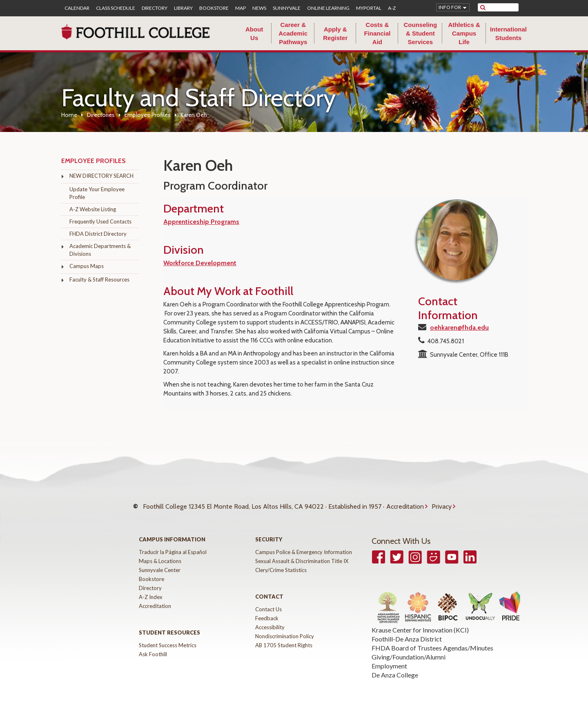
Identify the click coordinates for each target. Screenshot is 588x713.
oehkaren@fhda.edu (459, 327)
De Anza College (395, 667)
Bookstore (214, 8)
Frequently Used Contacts (100, 221)
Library (183, 8)
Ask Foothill (153, 646)
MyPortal (369, 8)
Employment (389, 658)
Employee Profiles (148, 115)
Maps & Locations (160, 553)
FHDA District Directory (98, 234)
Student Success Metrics (168, 637)
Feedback (267, 610)
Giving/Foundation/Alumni (409, 649)
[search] (503, 7)
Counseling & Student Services (420, 33)
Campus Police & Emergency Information (304, 544)
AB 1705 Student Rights (284, 637)
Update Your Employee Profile (97, 193)
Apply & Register (335, 34)
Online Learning (328, 8)
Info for (450, 7)
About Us (254, 34)
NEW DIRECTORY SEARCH (101, 176)
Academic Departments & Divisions (100, 250)
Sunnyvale (287, 8)
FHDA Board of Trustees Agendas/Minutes (432, 640)
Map (241, 8)
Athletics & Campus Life (464, 33)
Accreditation (405, 503)
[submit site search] (483, 7)
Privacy (442, 503)
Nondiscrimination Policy (285, 628)
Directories (101, 115)
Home (69, 115)
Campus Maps (87, 266)
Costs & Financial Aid (377, 33)
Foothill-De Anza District (407, 631)
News (259, 8)
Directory (155, 8)
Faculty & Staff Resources (99, 279)
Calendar (77, 8)
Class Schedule (116, 8)
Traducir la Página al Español (173, 544)
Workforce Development (200, 263)
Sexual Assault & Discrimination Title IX (302, 553)
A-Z (392, 8)
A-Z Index (151, 589)
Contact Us (268, 601)
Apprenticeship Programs (201, 222)
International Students (508, 34)
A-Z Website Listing (93, 209)
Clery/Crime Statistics (281, 562)
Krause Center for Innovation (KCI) (420, 622)
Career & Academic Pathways (293, 33)
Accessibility (270, 619)
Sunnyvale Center (160, 562)
